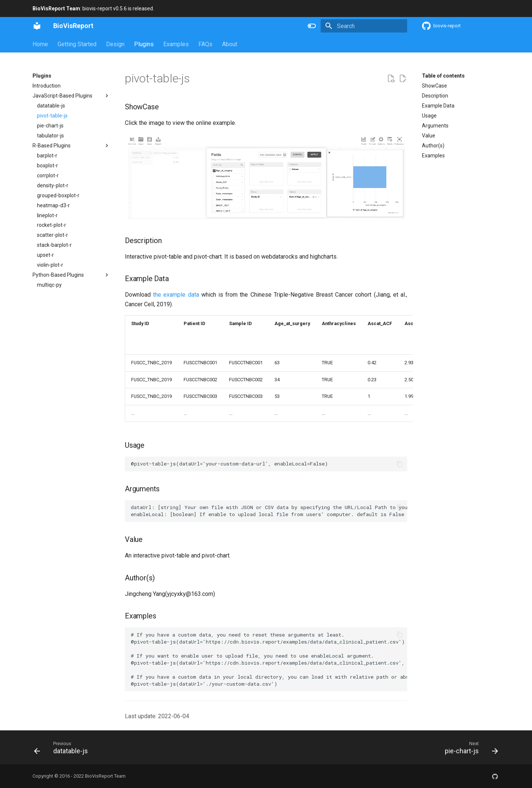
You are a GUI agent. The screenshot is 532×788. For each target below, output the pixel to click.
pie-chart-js (50, 126)
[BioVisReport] (37, 26)
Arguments (435, 126)
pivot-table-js (52, 116)
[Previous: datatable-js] (63, 747)
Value (429, 136)
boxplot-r (47, 166)
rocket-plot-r (52, 225)
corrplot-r (48, 175)
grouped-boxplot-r (58, 195)
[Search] (364, 26)
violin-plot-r (50, 265)
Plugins (144, 44)
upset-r (45, 255)
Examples (176, 44)
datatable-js (51, 106)
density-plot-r (53, 185)
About (230, 44)
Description (435, 96)
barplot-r (47, 156)
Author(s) (433, 146)
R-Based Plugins (71, 146)
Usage (429, 116)
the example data (176, 295)
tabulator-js (50, 136)
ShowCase (434, 86)
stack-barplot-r (54, 245)
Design (115, 44)
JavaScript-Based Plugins (71, 96)
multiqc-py (49, 285)
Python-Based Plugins (71, 275)
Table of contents (443, 76)
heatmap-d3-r (53, 205)
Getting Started (77, 44)
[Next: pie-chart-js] (469, 747)
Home (40, 44)
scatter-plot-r (52, 235)
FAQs (205, 44)
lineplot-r (47, 215)
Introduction (47, 86)
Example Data (438, 106)
